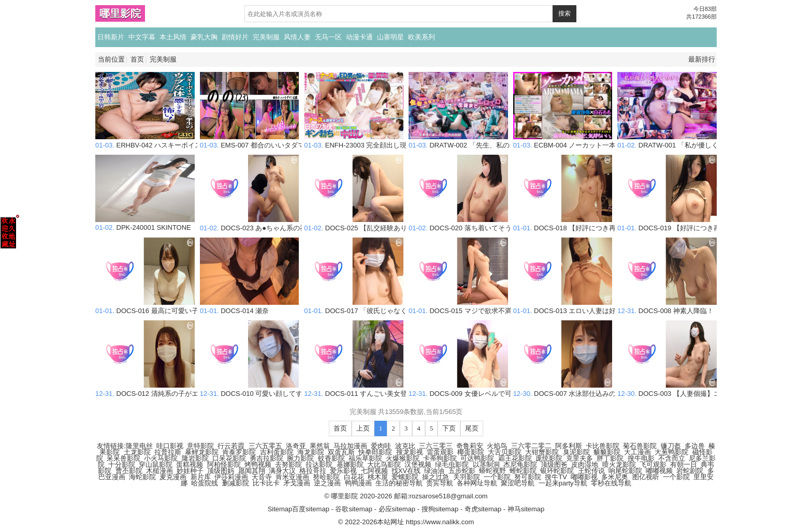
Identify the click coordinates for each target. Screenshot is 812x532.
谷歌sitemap (354, 509)
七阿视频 (374, 471)
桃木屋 (378, 477)
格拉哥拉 (313, 471)
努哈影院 (326, 477)
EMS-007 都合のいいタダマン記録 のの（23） (280, 141)
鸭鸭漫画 (358, 483)
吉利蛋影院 (277, 452)
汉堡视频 (418, 464)
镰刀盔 (671, 446)
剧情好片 (235, 37)
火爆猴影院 (403, 458)
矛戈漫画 (297, 483)
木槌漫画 (160, 471)
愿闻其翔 (252, 471)
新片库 (201, 477)
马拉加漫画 (350, 446)
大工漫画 (637, 452)
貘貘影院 (607, 452)
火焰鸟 (497, 446)
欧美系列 (422, 37)
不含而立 (672, 458)
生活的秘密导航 (399, 483)
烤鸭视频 (258, 464)
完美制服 (266, 37)
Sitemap (280, 509)
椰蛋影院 (471, 452)
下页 (449, 428)
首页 (137, 59)
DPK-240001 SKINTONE (145, 224)
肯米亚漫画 (292, 477)
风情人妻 (297, 37)
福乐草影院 (365, 458)
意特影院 (200, 446)
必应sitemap (397, 509)
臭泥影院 (576, 452)
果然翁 (320, 446)
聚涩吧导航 (518, 483)
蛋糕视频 (190, 464)
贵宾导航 (440, 483)
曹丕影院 (129, 471)
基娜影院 (350, 464)
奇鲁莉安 (470, 446)
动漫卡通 (359, 37)
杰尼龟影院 (520, 464)
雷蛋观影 (440, 452)
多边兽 (695, 446)
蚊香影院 (331, 458)
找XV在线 (406, 471)
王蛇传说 (591, 471)
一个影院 (497, 477)
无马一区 (328, 37)
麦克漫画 (173, 477)
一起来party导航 (563, 483)
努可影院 (528, 477)
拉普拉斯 (168, 452)
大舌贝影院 (505, 452)
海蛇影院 (142, 477)
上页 (363, 428)
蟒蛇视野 (492, 471)
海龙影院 (311, 452)
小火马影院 (161, 458)
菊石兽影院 (640, 446)
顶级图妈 (221, 471)
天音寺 (262, 477)
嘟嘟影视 (584, 477)
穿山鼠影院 (156, 464)
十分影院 (122, 464)
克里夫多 (579, 458)
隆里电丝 (139, 446)
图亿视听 (646, 477)
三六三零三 (436, 446)
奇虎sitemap (483, 509)
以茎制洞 (486, 464)
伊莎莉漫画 (231, 477)
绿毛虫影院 (452, 464)
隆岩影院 (195, 458)
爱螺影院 (405, 477)
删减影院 (236, 483)
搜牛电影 (641, 458)
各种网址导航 (477, 483)
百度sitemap (311, 509)
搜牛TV (556, 477)
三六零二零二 (531, 446)
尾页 (472, 428)
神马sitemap (526, 509)
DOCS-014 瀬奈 (250, 307)
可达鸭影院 (477, 458)
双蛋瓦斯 (341, 452)
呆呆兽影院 (124, 458)
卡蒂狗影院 (440, 458)
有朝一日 (684, 464)
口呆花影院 (229, 458)
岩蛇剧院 (690, 471)
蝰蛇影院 (523, 471)
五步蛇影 (462, 471)
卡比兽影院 (603, 446)
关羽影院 (467, 477)
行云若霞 (231, 446)
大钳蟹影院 (542, 452)
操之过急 (436, 477)
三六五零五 (265, 446)
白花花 (354, 477)
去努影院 (288, 464)
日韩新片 (111, 37)
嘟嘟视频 (659, 471)
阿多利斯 (569, 446)
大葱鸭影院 (671, 452)
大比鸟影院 (384, 464)
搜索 (564, 13)
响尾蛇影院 (625, 471)
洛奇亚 (296, 446)
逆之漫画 (327, 483)
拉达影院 (319, 464)
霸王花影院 (515, 458)
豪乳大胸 (204, 37)
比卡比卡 (266, 483)
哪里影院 (120, 13)
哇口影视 (170, 446)
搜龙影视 (410, 452)
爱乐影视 (343, 471)
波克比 (405, 446)
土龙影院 (137, 452)
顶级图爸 (554, 464)
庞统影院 (549, 458)
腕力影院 (300, 458)
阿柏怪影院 (224, 464)
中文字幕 (142, 37)
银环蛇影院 (557, 471)
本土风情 (173, 37)
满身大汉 (282, 471)
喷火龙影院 (619, 464)
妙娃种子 (190, 471)
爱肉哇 (381, 446)
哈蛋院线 (205, 483)
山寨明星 (390, 37)
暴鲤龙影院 (202, 452)
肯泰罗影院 (239, 452)
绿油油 (434, 471)
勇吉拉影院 (266, 458)
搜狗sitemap (440, 509)
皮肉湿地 (585, 464)
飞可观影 (653, 464)
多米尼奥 (615, 477)
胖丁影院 (610, 458)
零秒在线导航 (611, 483)
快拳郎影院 (375, 452)
